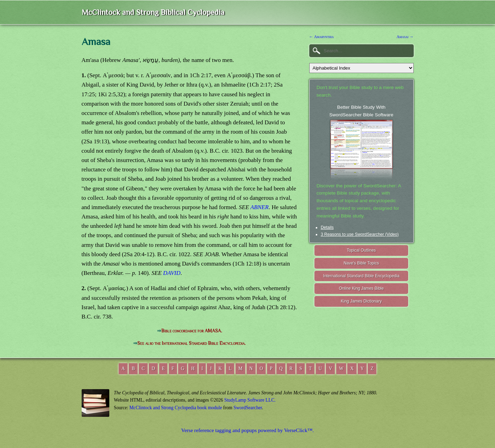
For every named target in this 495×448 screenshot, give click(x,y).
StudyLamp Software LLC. (250, 400)
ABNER (260, 207)
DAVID (172, 273)
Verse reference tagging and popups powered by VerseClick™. (247, 430)
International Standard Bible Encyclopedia (361, 276)
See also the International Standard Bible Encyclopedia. (191, 343)
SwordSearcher (248, 408)
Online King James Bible (361, 288)
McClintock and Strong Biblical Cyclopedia (153, 12)
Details (327, 227)
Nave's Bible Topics (361, 263)
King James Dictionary (361, 301)
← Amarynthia (322, 37)
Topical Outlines (361, 250)
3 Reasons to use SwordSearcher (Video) (360, 234)
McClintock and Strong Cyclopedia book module (176, 408)
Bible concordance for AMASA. (192, 331)
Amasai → (405, 37)
